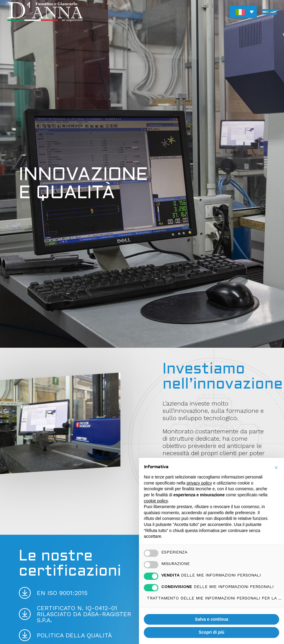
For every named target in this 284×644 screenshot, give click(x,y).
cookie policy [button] (156, 501)
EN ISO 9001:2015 (62, 593)
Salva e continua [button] (211, 619)
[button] (243, 12)
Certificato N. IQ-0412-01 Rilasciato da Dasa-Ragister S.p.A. (84, 614)
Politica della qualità (74, 635)
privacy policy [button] (199, 483)
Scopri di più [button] (212, 632)
